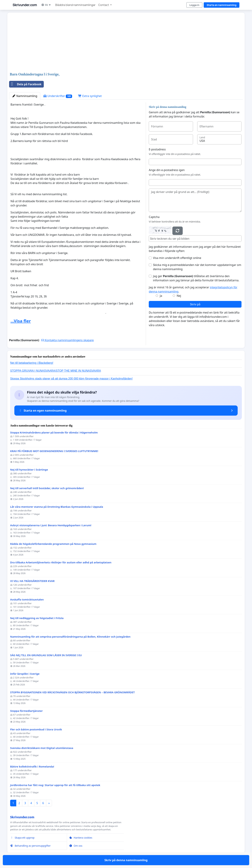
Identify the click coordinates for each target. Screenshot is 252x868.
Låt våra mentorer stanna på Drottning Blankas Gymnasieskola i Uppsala (57, 507)
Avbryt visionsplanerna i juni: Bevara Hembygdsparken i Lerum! (51, 525)
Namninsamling (25, 96)
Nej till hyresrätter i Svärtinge (29, 470)
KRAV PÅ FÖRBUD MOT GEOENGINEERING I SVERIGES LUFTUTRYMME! (54, 451)
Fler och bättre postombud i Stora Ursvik (36, 729)
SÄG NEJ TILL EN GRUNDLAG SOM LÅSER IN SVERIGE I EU (46, 655)
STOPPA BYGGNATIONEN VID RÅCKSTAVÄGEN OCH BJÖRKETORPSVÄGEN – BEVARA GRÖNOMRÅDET (72, 692)
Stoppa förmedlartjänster (26, 711)
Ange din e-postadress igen (167, 170)
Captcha (154, 217)
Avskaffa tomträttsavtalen (27, 600)
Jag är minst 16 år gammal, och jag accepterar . (193, 289)
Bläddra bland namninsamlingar (75, 5)
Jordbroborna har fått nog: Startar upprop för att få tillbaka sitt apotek (55, 785)
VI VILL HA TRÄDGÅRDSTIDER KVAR (32, 581)
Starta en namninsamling (222, 5)
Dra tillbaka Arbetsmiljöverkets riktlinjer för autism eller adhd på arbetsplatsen (61, 562)
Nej (179, 296)
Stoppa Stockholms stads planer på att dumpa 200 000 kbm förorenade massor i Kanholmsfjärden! (71, 379)
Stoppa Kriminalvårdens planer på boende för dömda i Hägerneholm (54, 433)
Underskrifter (58, 96)
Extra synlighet (90, 96)
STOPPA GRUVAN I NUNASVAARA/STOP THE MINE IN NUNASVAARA (56, 371)
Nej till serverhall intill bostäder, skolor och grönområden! (47, 488)
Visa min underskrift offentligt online (177, 258)
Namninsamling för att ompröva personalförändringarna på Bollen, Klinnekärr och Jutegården (70, 637)
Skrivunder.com (25, 5)
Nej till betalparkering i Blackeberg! (32, 363)
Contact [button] (104, 5)
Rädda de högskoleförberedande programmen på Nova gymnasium (53, 544)
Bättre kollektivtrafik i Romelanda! (32, 767)
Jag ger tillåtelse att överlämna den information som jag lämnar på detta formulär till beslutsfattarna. (196, 278)
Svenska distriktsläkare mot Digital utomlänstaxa (42, 748)
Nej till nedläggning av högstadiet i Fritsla (37, 618)
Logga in (194, 5)
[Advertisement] (114, 43)
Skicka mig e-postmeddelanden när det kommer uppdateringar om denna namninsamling (197, 267)
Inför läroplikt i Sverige (25, 674)
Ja (161, 296)
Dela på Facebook (25, 84)
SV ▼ (46, 5)
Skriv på (195, 304)
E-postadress (157, 149)
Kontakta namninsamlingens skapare (67, 340)
